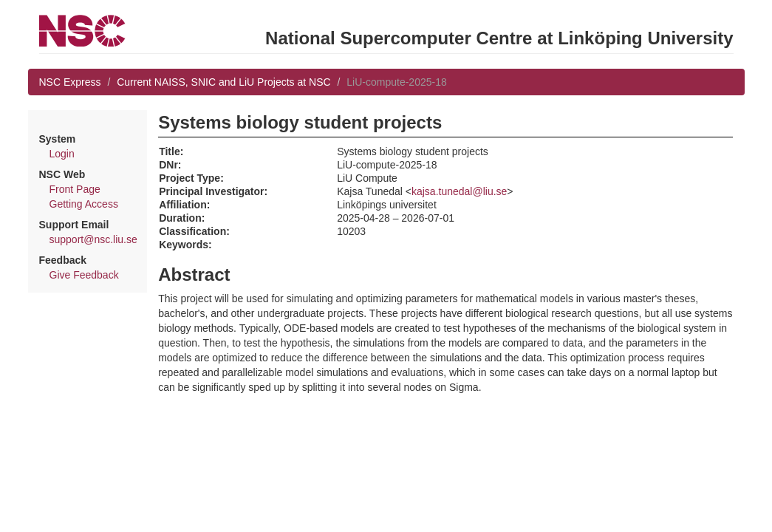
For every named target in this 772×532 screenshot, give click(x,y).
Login (62, 154)
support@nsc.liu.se (93, 239)
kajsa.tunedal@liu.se (459, 191)
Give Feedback (84, 275)
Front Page (75, 189)
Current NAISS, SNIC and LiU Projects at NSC (223, 82)
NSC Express (70, 82)
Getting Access (84, 204)
